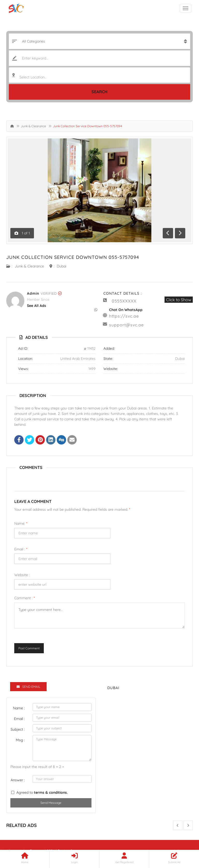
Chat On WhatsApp (126, 310)
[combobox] (99, 75)
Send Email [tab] (28, 687)
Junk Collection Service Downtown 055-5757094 (73, 257)
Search (99, 92)
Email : (21, 549)
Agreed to (42, 792)
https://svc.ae (124, 316)
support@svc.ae (126, 325)
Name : (19, 708)
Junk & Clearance (33, 126)
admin (33, 293)
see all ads (37, 306)
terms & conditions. (51, 792)
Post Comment (29, 648)
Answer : (18, 780)
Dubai (62, 266)
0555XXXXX (124, 301)
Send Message (51, 803)
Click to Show (179, 300)
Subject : (18, 729)
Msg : (20, 740)
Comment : (24, 598)
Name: (21, 523)
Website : (22, 575)
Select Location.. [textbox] (33, 77)
